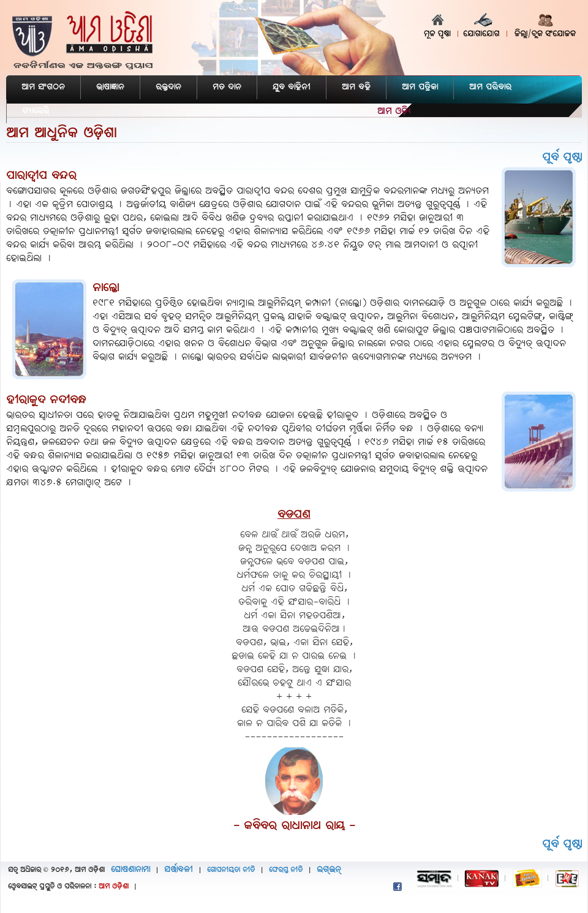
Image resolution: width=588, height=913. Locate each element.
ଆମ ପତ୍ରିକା (420, 87)
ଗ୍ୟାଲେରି (36, 111)
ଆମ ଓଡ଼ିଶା (114, 887)
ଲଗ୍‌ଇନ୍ (329, 870)
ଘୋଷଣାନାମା (130, 870)
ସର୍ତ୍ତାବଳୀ (179, 870)
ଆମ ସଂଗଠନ (43, 87)
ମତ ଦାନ (227, 87)
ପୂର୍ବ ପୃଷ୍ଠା (562, 157)
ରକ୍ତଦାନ (168, 87)
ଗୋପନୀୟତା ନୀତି (231, 870)
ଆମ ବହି (356, 87)
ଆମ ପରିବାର (490, 87)
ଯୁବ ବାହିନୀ (292, 87)
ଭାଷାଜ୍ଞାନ (110, 87)
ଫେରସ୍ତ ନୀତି (286, 870)
